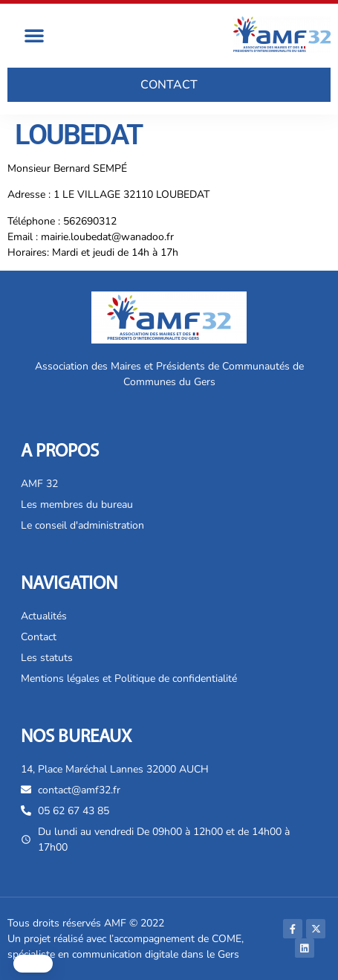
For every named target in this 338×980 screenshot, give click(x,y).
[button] (34, 35)
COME (227, 939)
